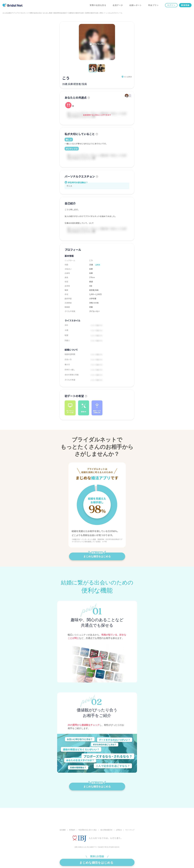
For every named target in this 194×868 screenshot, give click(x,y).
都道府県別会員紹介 (60, 13)
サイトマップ (130, 830)
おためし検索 (47, 13)
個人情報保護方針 (106, 830)
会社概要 (63, 830)
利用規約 (72, 830)
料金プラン (154, 5)
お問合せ (119, 830)
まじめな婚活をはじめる (97, 555)
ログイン (171, 5)
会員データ (118, 5)
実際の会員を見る (98, 5)
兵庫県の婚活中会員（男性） (95, 13)
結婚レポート (136, 5)
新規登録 (185, 5)
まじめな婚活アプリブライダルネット (15, 13)
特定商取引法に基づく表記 (88, 830)
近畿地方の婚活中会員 (76, 13)
